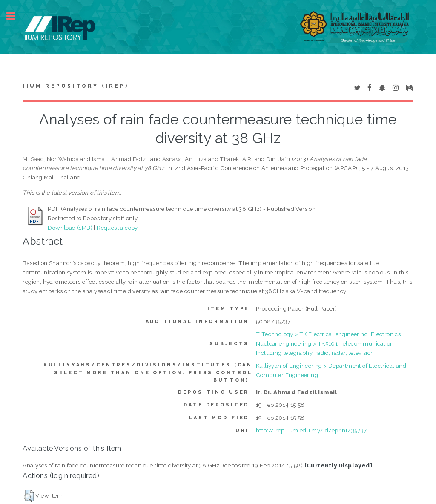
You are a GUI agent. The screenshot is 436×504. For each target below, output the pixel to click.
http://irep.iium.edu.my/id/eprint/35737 (311, 430)
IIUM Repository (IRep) (75, 86)
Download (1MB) (70, 228)
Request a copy (117, 228)
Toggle (15, 16)
